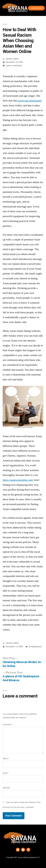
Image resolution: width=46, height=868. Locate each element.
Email (6, 773)
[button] (22, 8)
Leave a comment (14, 66)
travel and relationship (30, 101)
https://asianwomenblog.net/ (18, 480)
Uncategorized (35, 647)
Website (6, 788)
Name (6, 759)
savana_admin (12, 59)
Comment (7, 725)
